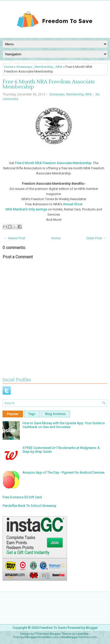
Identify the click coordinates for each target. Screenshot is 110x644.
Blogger (92, 628)
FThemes (41, 634)
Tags (32, 414)
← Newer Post (15, 238)
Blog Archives (55, 414)
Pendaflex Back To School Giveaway (29, 506)
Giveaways (24, 67)
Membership (44, 67)
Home (9, 67)
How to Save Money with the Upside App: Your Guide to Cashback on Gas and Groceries (64, 425)
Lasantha (82, 634)
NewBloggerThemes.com (79, 637)
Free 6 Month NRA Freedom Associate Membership (49, 84)
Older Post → (96, 238)
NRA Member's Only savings (26, 209)
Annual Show (73, 204)
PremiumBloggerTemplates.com (36, 637)
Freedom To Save (52, 628)
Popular (13, 414)
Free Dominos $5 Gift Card (22, 497)
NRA (59, 67)
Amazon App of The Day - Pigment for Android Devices (63, 473)
